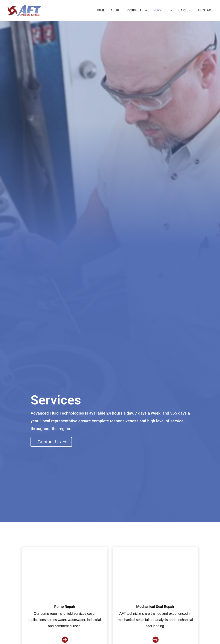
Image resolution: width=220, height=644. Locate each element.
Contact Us (49, 442)
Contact (206, 11)
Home (100, 11)
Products (135, 11)
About (116, 11)
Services (161, 11)
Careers (185, 11)
